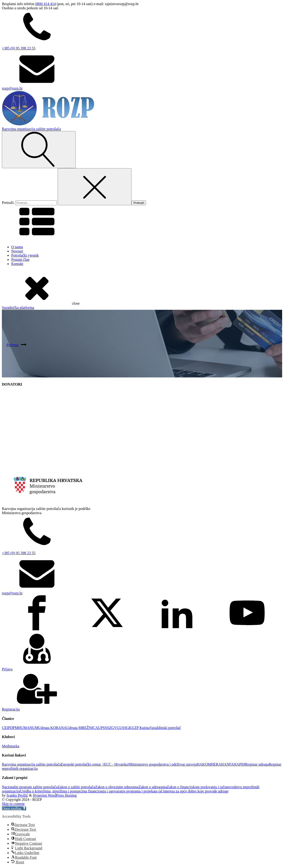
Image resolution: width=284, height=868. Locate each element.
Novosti (17, 251)
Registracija (11, 709)
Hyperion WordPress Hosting (55, 795)
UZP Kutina (141, 728)
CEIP (6, 728)
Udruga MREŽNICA (82, 728)
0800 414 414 (46, 4)
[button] (14, 808)
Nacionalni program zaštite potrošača (30, 787)
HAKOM (204, 764)
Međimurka (11, 746)
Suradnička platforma (18, 308)
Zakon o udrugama (153, 787)
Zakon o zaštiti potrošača (76, 787)
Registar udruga (257, 764)
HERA (216, 764)
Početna (12, 345)
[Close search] (95, 187)
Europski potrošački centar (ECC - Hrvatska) (95, 764)
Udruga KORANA (52, 728)
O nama (17, 247)
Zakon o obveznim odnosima (117, 787)
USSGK (125, 728)
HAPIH (240, 764)
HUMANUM (28, 728)
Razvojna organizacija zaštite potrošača (31, 764)
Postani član (20, 260)
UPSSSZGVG (109, 728)
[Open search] (39, 150)
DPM (14, 728)
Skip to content (13, 804)
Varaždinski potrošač (165, 728)
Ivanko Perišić (17, 795)
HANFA (227, 764)
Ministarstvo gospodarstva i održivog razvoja (163, 764)
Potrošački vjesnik (25, 255)
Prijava (7, 669)
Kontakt (17, 264)
